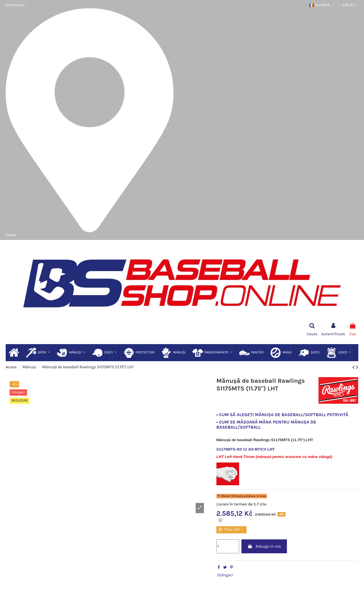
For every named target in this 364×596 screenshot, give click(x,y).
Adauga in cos (264, 546)
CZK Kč (350, 5)
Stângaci (225, 575)
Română (323, 5)
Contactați (15, 5)
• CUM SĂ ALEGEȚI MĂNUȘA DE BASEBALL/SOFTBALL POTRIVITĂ (282, 415)
